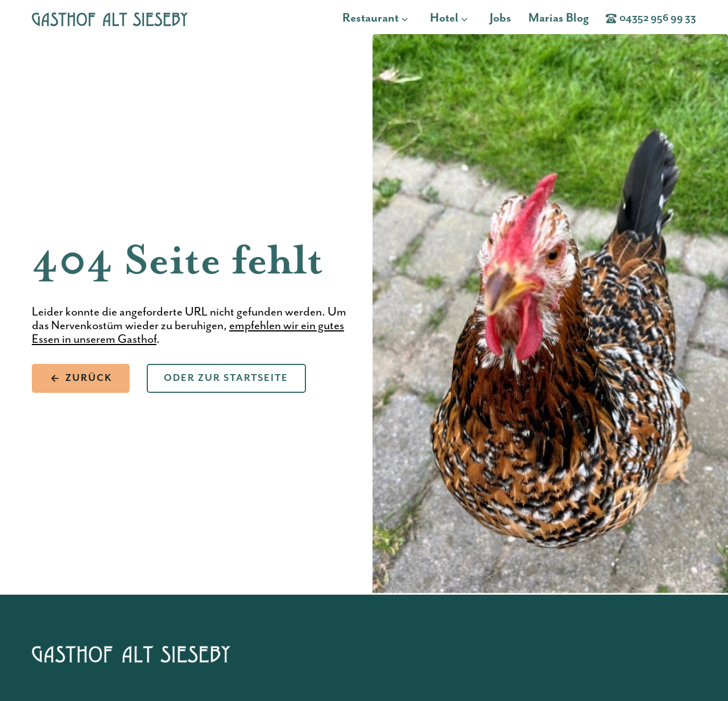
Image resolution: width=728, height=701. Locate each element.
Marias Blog (559, 18)
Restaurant (371, 18)
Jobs (500, 18)
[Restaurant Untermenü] (408, 18)
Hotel (444, 18)
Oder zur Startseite (226, 378)
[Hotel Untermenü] (468, 18)
